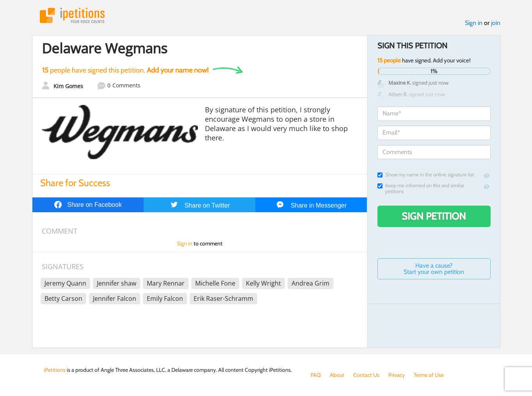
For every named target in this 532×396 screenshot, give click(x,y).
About (337, 375)
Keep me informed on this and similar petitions (421, 188)
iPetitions (72, 15)
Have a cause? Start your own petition (434, 269)
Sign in (474, 23)
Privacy (397, 375)
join (496, 23)
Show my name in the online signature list (426, 175)
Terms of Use (429, 375)
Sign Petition (434, 216)
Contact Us (366, 375)
